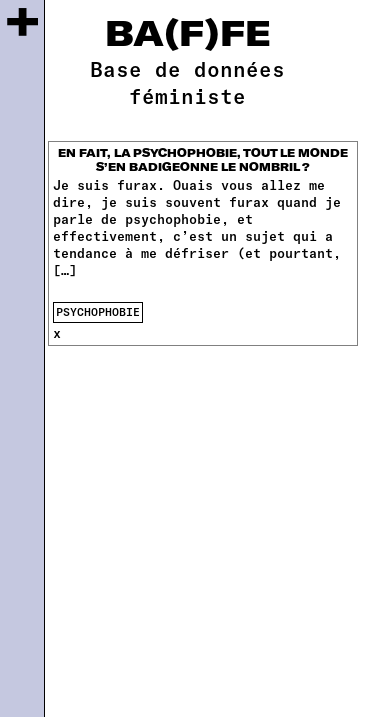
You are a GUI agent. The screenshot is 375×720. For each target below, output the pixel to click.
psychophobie (98, 311)
